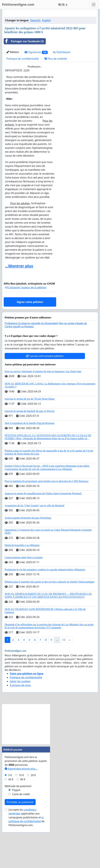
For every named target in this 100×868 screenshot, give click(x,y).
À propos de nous (20, 730)
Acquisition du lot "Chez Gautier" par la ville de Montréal (35, 551)
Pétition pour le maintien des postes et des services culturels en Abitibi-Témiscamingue (50, 627)
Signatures (36, 97)
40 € (11, 824)
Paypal (16, 835)
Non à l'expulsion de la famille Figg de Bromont (30, 468)
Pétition (13, 97)
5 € (10, 820)
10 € (21, 820)
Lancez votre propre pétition (45, 401)
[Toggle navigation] (94, 5)
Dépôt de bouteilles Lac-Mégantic (22, 590)
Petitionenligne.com (18, 4)
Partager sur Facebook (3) (24, 86)
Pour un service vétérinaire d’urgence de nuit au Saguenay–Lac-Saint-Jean (43, 417)
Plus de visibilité (56, 104)
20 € (33, 820)
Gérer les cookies (20, 726)
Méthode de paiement (18, 831)
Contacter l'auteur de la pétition (26, 333)
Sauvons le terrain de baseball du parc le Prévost (30, 456)
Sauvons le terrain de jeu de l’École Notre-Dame (30, 444)
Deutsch (35, 65)
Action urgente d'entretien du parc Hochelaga (28, 563)
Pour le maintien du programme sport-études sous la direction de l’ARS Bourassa (46, 526)
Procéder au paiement (20, 847)
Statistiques (62, 97)
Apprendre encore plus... (21, 814)
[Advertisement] (50, 37)
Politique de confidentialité (23, 104)
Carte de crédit (21, 839)
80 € (23, 824)
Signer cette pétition (30, 347)
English (46, 65)
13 (64, 685)
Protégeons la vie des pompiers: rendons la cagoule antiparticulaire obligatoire (45, 615)
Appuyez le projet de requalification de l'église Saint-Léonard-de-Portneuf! (43, 539)
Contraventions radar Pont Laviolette (24, 603)
